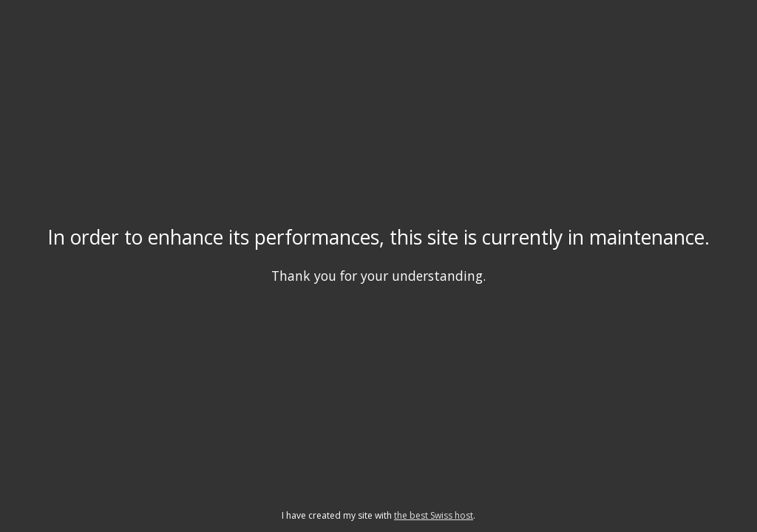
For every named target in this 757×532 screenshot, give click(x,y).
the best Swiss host (434, 515)
